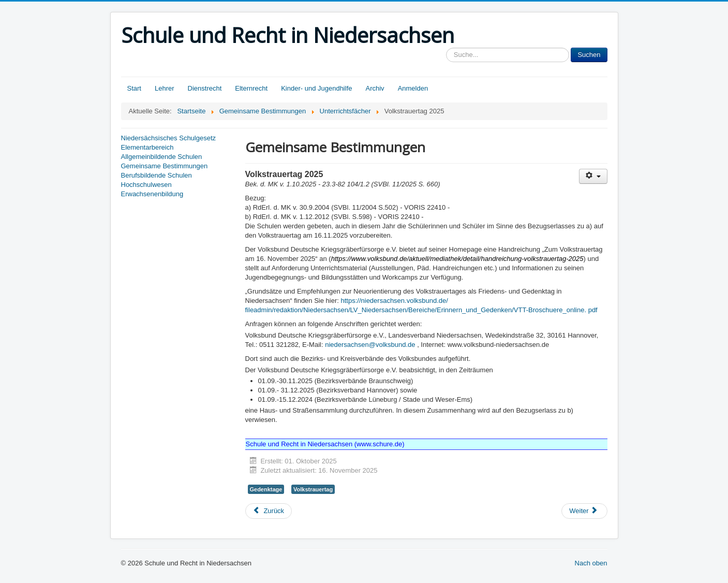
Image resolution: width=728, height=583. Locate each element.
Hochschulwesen (146, 185)
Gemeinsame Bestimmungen (165, 166)
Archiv (375, 88)
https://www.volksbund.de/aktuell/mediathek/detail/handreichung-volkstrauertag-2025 (457, 259)
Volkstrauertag (313, 489)
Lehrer (165, 88)
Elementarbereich (147, 147)
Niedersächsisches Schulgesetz (169, 138)
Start (134, 88)
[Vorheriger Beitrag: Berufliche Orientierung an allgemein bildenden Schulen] (269, 511)
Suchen (589, 55)
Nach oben (591, 563)
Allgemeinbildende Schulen (162, 157)
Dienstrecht (205, 88)
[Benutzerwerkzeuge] (593, 176)
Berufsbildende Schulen (157, 175)
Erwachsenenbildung (152, 194)
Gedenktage (266, 489)
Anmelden (413, 88)
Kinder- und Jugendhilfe (316, 88)
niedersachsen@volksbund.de (370, 345)
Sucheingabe (446, 48)
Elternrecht (251, 88)
